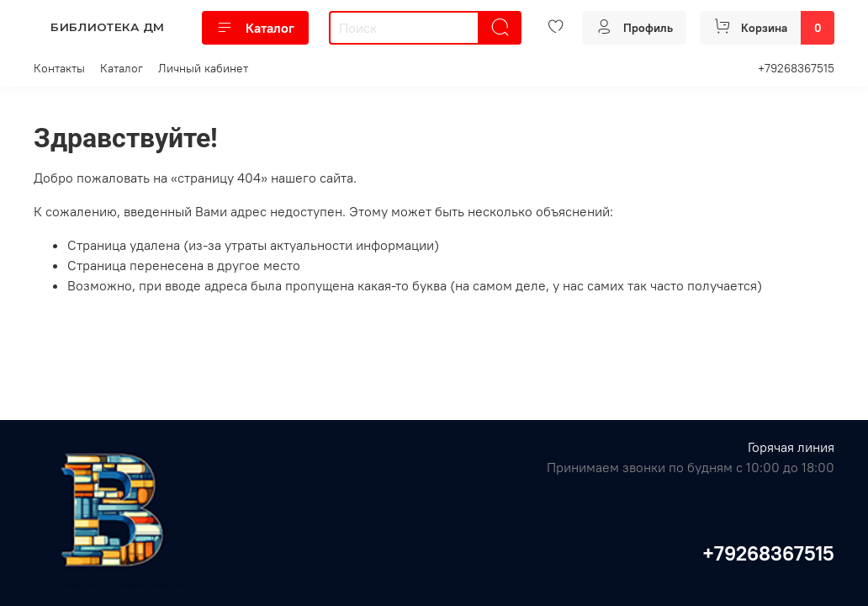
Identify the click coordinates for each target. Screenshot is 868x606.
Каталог (255, 28)
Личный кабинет (203, 68)
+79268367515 (796, 68)
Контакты (59, 68)
